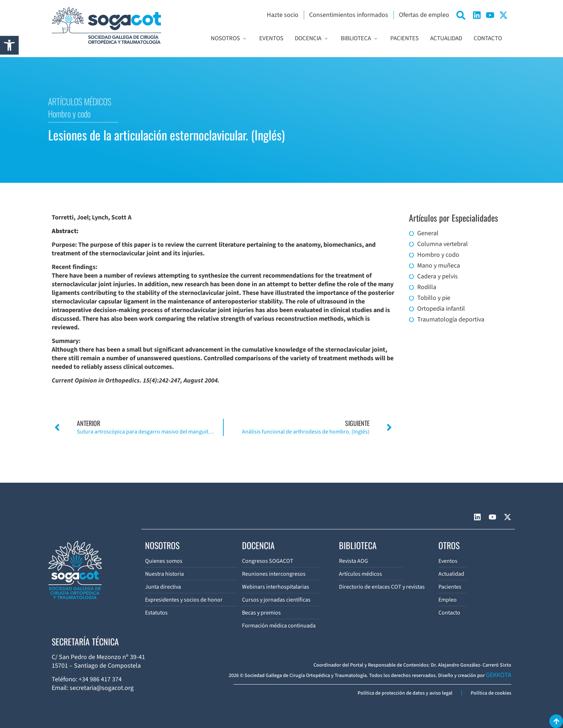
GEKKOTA (499, 675)
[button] (9, 45)
